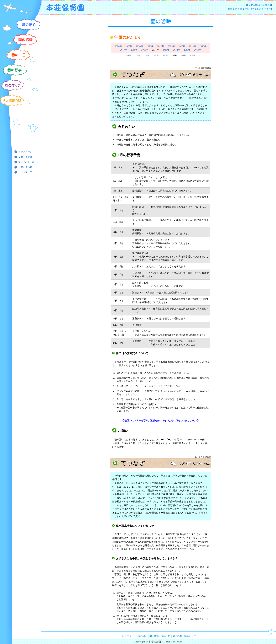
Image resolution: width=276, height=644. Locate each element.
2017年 (124, 50)
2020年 (182, 46)
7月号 (183, 55)
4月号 (156, 55)
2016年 (134, 50)
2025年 (129, 46)
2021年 (171, 46)
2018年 (203, 46)
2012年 (177, 50)
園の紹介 (143, 636)
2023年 (150, 46)
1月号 (129, 55)
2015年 (145, 50)
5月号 (165, 55)
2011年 (187, 50)
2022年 (161, 46)
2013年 (166, 50)
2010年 (198, 50)
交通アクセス (25, 157)
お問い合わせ (25, 167)
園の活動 (154, 636)
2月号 (138, 55)
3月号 (147, 55)
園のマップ (190, 636)
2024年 (139, 46)
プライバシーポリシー (30, 162)
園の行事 (177, 636)
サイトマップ (25, 172)
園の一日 (166, 636)
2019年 (192, 46)
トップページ (25, 152)
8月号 (193, 55)
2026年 (118, 46)
